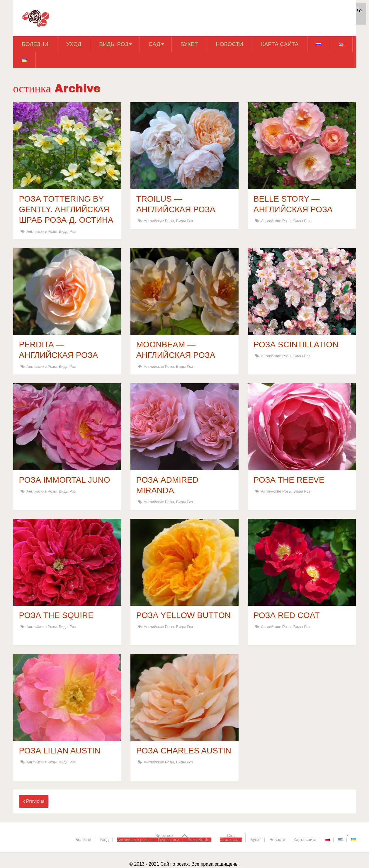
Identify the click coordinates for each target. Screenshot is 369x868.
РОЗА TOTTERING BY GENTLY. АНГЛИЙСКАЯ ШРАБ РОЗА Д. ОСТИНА (66, 209)
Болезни (35, 44)
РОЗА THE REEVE (289, 480)
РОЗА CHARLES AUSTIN (184, 751)
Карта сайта (280, 44)
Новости (229, 44)
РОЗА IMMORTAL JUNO (65, 480)
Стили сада (231, 840)
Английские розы (41, 231)
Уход (74, 44)
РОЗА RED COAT (287, 615)
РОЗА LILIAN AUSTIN (60, 751)
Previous (34, 801)
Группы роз (169, 840)
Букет (189, 44)
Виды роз (114, 44)
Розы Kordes (199, 840)
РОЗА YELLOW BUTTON (183, 615)
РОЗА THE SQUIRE (56, 615)
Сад (154, 44)
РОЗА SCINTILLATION (296, 344)
